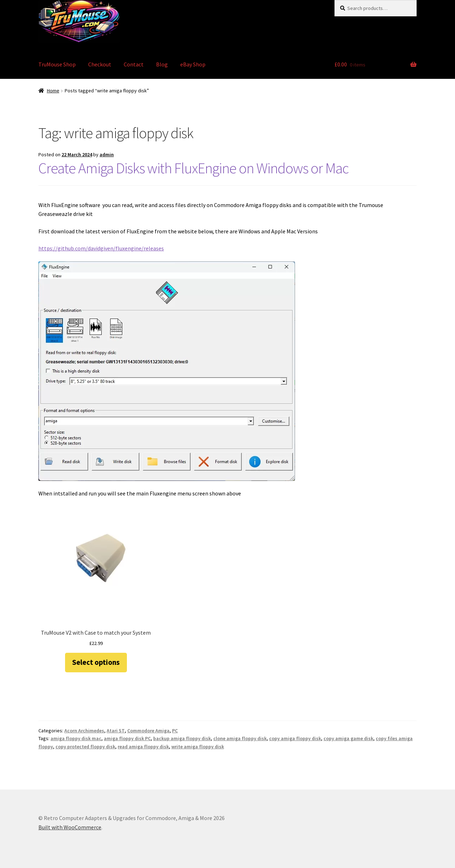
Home (53, 91)
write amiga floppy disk (198, 747)
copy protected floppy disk (85, 747)
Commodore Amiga (148, 731)
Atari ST (116, 731)
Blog (162, 64)
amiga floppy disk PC (127, 738)
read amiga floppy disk (143, 747)
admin (107, 154)
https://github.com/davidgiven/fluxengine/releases (101, 248)
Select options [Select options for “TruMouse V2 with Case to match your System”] (96, 662)
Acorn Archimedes (84, 731)
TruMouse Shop (57, 64)
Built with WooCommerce (70, 827)
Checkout (100, 64)
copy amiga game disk (348, 738)
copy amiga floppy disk (295, 738)
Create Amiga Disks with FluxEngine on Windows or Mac (194, 168)
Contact (134, 64)
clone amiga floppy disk (240, 738)
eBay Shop (193, 64)
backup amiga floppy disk (182, 738)
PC (175, 731)
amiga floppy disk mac (76, 738)
